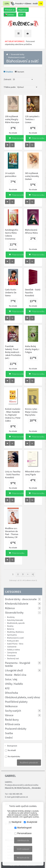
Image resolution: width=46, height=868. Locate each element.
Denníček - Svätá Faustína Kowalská (33, 293)
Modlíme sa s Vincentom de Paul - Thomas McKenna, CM (12, 533)
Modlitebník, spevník (16, 623)
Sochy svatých (13, 711)
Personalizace (23, 833)
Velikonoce (11, 706)
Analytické (30, 822)
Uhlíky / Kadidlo (14, 684)
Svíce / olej (11, 679)
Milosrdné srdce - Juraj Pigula (33, 473)
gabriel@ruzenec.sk (20, 797)
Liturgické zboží (14, 670)
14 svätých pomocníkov (11, 175)
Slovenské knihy (17, 54)
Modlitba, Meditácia (15, 632)
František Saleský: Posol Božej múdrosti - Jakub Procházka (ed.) (13, 352)
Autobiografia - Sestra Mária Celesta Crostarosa (12, 234)
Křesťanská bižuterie (17, 604)
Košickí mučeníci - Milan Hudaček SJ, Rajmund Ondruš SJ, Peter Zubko (13, 415)
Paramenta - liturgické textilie (18, 664)
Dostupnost (12, 746)
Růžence (10, 608)
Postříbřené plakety (16, 702)
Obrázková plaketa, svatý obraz (23, 697)
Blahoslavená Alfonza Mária (31, 231)
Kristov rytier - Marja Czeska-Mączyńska (32, 412)
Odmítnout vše (23, 840)
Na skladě (12, 750)
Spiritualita (12, 635)
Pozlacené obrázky (16, 729)
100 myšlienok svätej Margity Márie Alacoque (12, 119)
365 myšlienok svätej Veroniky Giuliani (32, 176)
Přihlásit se (10, 10)
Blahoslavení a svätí (17, 57)
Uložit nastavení (23, 849)
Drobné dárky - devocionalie (21, 599)
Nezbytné (15, 822)
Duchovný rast (13, 658)
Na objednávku (14, 756)
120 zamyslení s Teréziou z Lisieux (32, 119)
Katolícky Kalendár (15, 620)
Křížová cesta (13, 724)
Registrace (23, 10)
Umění (9, 738)
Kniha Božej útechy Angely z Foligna (32, 349)
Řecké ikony (12, 720)
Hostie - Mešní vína (16, 675)
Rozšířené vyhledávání (29, 763)
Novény (10, 626)
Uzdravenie (12, 647)
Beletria (11, 629)
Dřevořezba (12, 693)
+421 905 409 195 (15, 794)
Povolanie (11, 655)
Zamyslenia (12, 653)
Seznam (19, 72)
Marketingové (23, 828)
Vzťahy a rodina (13, 650)
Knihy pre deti (13, 641)
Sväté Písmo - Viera (15, 644)
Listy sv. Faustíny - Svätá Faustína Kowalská (13, 474)
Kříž (7, 688)
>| (33, 574)
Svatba (9, 733)
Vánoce (9, 715)
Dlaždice (8, 72)
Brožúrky (11, 617)
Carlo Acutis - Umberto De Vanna (11, 293)
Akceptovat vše (23, 858)
